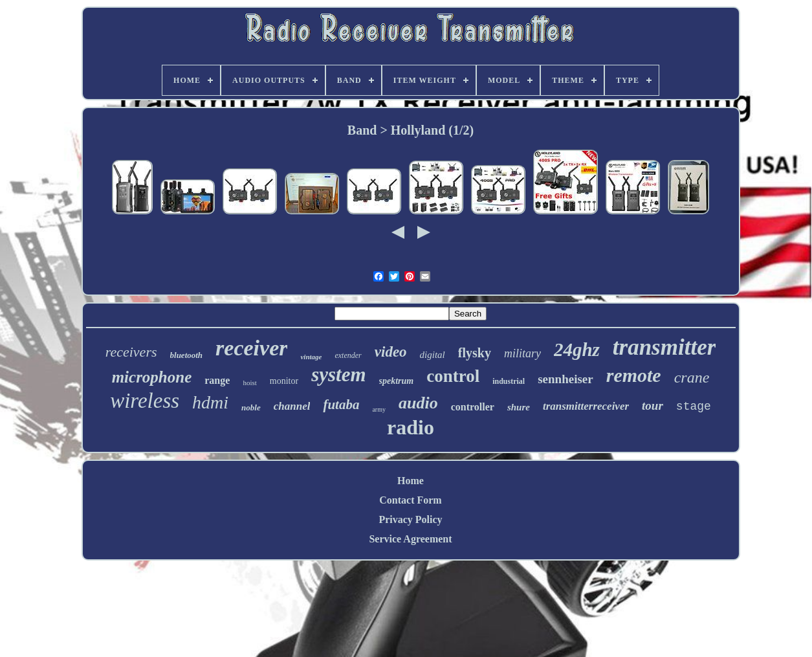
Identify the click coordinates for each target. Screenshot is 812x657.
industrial (509, 381)
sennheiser (565, 379)
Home (411, 481)
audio (418, 403)
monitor (284, 381)
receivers (131, 352)
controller (473, 407)
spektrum (397, 381)
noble (251, 407)
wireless (145, 401)
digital (433, 355)
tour (653, 406)
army (379, 409)
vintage (311, 357)
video (391, 352)
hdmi (210, 402)
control (453, 376)
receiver (251, 348)
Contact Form (410, 500)
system (338, 374)
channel (292, 406)
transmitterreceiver (586, 406)
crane (692, 377)
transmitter (664, 347)
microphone (152, 377)
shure (519, 407)
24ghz (577, 350)
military (522, 353)
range (217, 380)
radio (411, 427)
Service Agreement (410, 539)
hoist (249, 383)
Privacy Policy (410, 519)
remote (634, 375)
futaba (341, 405)
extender (348, 355)
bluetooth (187, 355)
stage (694, 406)
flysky (475, 353)
